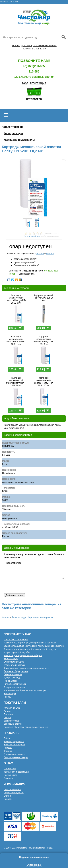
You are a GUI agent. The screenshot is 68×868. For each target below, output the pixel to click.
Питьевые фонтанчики (15, 684)
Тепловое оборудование (16, 671)
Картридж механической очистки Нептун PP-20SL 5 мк (16, 299)
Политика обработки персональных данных (26, 727)
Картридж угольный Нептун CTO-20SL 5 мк (44, 298)
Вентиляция (10, 694)
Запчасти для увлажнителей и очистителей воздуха (30, 649)
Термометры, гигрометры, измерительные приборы (30, 643)
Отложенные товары (14, 754)
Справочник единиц (14, 793)
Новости (8, 799)
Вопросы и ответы (13, 724)
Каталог (6, 617)
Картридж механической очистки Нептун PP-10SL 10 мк (16, 382)
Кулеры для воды (12, 678)
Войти (7, 738)
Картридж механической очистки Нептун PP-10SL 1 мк (16, 340)
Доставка (8, 714)
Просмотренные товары (16, 757)
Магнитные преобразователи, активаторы (25, 690)
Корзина (8, 751)
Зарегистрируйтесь (32, 236)
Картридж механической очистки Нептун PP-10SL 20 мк (44, 382)
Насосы (8, 697)
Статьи (7, 796)
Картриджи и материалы (19, 140)
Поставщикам (11, 775)
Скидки (7, 718)
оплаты (50, 254)
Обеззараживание (13, 674)
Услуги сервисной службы (17, 652)
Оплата (7, 711)
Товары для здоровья (15, 687)
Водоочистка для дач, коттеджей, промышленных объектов (34, 646)
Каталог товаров (12, 127)
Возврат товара (12, 721)
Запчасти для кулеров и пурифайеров (23, 656)
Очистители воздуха (14, 662)
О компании (10, 769)
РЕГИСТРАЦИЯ (38, 83)
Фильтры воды (13, 133)
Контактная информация (16, 772)
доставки (39, 254)
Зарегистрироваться (14, 742)
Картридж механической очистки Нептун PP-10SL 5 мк (44, 340)
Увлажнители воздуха (15, 665)
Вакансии (8, 778)
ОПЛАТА (16, 45)
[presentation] (32, 586)
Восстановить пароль (15, 745)
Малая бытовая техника (16, 640)
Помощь (8, 748)
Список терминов (12, 790)
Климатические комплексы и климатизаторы (26, 668)
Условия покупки (12, 708)
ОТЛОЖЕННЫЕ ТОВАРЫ (45, 45)
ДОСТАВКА (26, 45)
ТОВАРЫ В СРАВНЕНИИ (34, 49)
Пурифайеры (10, 681)
